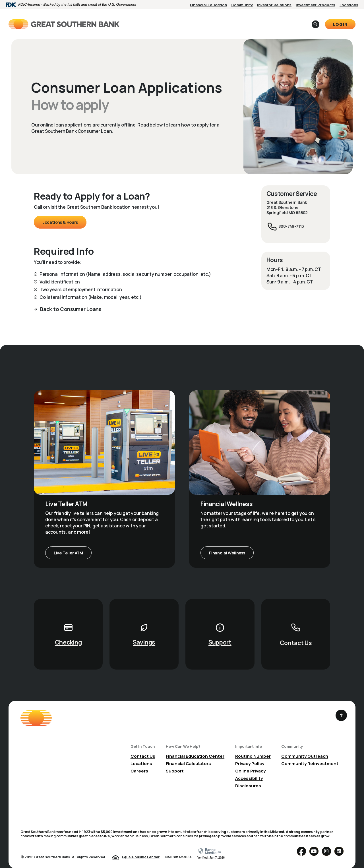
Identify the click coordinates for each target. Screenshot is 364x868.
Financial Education (208, 5)
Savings (144, 633)
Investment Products (316, 5)
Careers (139, 762)
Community (242, 5)
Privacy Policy (250, 755)
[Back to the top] (341, 707)
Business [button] (187, 19)
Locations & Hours (60, 213)
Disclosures (248, 777)
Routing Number (253, 747)
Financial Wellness (227, 544)
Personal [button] (157, 19)
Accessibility (249, 769)
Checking (68, 633)
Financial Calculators (188, 755)
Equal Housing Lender (141, 848)
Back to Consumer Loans (70, 300)
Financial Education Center (195, 747)
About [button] (214, 19)
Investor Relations (274, 5)
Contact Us (296, 634)
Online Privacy (250, 762)
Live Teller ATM (68, 544)
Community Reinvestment (310, 755)
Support (220, 633)
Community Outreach (305, 747)
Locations (349, 5)
